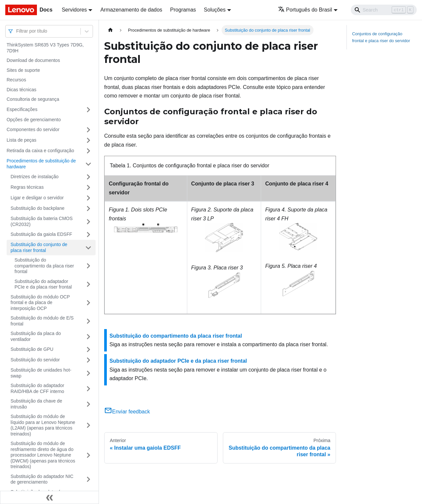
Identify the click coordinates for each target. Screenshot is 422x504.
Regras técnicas (27, 187)
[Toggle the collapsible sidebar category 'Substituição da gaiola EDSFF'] (88, 235)
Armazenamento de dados (131, 10)
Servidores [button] (74, 10)
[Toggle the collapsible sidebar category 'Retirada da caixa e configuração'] (88, 151)
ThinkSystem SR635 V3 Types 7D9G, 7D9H (45, 48)
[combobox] (17, 31)
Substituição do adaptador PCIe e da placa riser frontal (43, 284)
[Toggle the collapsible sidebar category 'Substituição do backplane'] (88, 209)
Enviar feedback (127, 412)
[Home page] (110, 30)
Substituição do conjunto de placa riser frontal (39, 247)
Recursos (16, 80)
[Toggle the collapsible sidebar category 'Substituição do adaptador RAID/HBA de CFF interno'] (88, 389)
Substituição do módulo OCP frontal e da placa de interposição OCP (40, 303)
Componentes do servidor (33, 129)
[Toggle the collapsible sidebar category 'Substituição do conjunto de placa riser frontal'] (88, 248)
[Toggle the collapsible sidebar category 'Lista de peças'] (88, 140)
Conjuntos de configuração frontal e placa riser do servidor (381, 37)
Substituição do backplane (37, 208)
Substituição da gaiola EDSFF (41, 234)
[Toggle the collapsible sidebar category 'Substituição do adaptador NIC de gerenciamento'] (88, 479)
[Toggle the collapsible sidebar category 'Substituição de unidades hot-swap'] (88, 373)
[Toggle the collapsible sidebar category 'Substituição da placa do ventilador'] (88, 336)
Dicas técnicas (21, 90)
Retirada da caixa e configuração (40, 151)
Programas (183, 10)
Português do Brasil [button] (305, 10)
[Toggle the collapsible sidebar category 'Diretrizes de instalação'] (88, 177)
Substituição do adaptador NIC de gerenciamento (42, 479)
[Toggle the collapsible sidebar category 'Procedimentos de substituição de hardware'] (88, 164)
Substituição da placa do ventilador (36, 336)
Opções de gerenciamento (34, 120)
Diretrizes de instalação (35, 177)
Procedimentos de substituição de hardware (41, 164)
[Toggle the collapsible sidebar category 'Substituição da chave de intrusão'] (88, 404)
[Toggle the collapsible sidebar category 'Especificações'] (88, 110)
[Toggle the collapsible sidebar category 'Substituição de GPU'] (88, 350)
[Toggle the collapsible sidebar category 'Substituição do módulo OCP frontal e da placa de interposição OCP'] (88, 303)
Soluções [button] (215, 10)
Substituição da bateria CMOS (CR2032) (42, 221)
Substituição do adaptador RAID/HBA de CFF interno (37, 388)
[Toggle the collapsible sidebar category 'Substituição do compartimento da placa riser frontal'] (88, 266)
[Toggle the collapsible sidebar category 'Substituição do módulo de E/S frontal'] (88, 321)
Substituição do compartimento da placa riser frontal (44, 266)
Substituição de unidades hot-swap (41, 373)
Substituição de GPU (32, 349)
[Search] (384, 10)
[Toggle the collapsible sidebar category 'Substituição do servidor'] (88, 360)
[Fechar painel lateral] (49, 497)
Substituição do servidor (35, 360)
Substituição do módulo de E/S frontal (42, 321)
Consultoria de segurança (33, 99)
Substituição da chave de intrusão (36, 404)
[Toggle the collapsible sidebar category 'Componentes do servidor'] (88, 130)
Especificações (22, 109)
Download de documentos (33, 60)
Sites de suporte (23, 70)
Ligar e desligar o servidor (37, 198)
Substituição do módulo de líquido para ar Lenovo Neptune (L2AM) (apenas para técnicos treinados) (43, 425)
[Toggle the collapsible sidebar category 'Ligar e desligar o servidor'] (88, 198)
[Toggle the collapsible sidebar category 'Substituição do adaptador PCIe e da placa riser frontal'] (88, 284)
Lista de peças (21, 140)
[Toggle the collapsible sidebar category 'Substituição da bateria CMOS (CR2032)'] (88, 222)
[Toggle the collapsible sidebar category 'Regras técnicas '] (88, 187)
